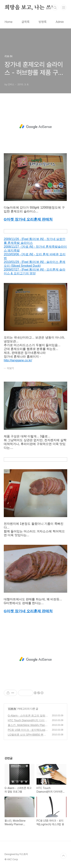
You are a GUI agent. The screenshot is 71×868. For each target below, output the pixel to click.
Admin (60, 22)
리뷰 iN (12, 709)
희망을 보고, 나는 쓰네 (30, 8)
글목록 (26, 22)
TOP (63, 856)
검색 (55, 8)
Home (9, 22)
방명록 (43, 22)
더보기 (10, 368)
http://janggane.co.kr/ (18, 360)
